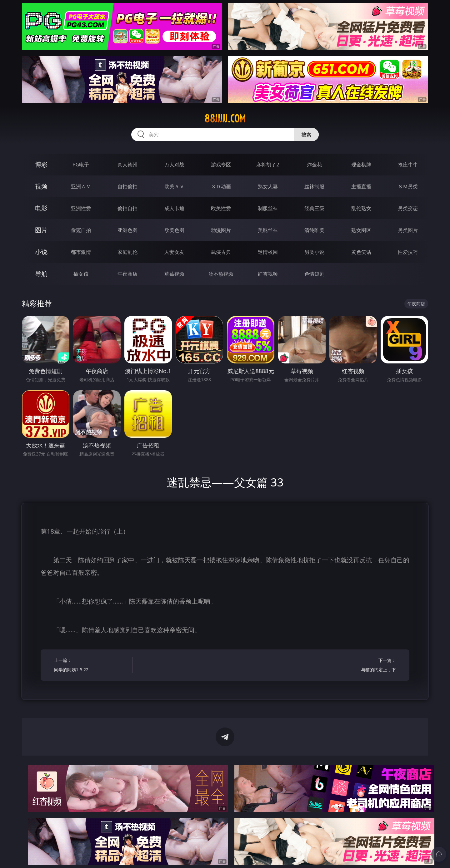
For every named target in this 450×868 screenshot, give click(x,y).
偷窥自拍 (81, 230)
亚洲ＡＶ (81, 186)
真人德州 (127, 165)
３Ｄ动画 (221, 186)
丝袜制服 (314, 186)
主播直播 (361, 186)
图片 (41, 230)
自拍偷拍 (127, 186)
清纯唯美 (314, 230)
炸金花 (314, 165)
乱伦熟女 (361, 208)
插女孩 (81, 274)
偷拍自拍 (127, 208)
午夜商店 (127, 274)
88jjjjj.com (225, 119)
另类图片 (408, 230)
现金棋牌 (361, 165)
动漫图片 (221, 230)
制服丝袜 (268, 208)
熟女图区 (361, 230)
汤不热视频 (221, 274)
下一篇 (359, 666)
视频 (41, 186)
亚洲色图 (127, 230)
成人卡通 (174, 208)
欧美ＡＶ (174, 186)
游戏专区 (221, 165)
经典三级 (314, 208)
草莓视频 (174, 274)
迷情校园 (268, 252)
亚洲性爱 (81, 208)
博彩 (41, 164)
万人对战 (174, 165)
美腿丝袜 (268, 230)
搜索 (306, 135)
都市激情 (81, 252)
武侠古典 (221, 252)
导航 (41, 274)
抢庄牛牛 (408, 165)
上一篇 (91, 666)
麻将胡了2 (268, 165)
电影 (41, 208)
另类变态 (408, 208)
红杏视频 (268, 274)
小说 (41, 252)
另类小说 (314, 252)
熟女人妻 (268, 186)
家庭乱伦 (127, 252)
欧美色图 (174, 230)
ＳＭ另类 (408, 186)
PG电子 (81, 165)
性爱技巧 (408, 252)
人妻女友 (174, 252)
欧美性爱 (221, 208)
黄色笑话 (361, 252)
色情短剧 (314, 274)
